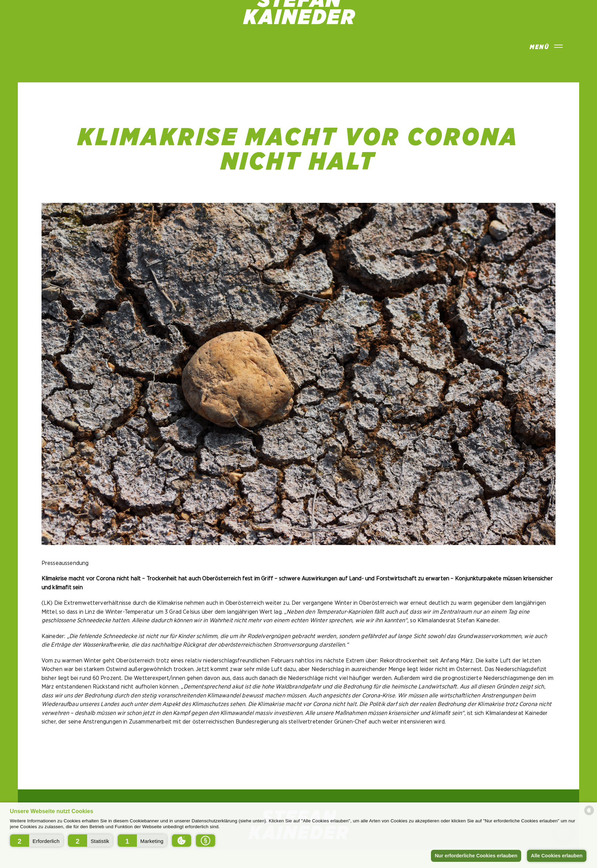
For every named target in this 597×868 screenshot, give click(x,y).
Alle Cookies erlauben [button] (557, 856)
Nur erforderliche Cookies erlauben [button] (476, 856)
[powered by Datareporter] (589, 815)
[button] (37, 841)
